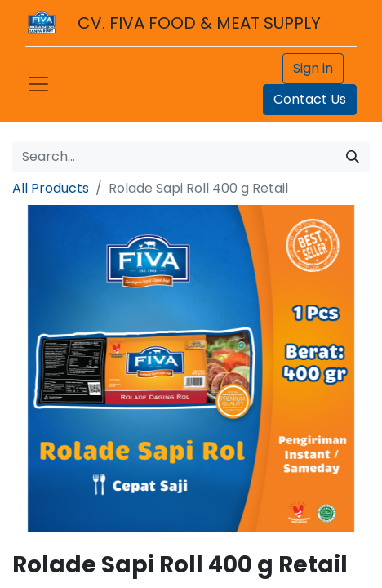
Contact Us (310, 99)
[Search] (353, 157)
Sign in (313, 68)
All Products (51, 188)
